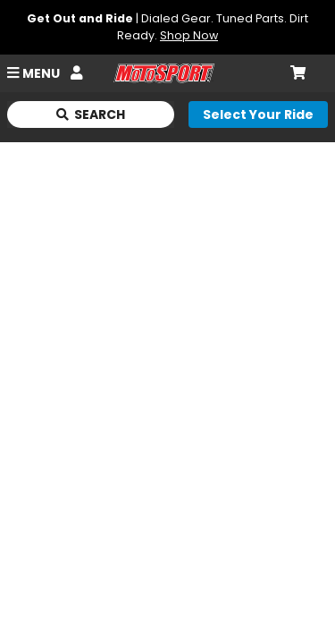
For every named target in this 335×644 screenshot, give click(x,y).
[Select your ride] (258, 114)
